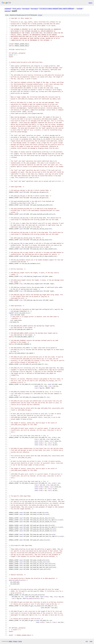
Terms (20, 641)
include (80, 8)
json (91, 641)
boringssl (26, 8)
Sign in (90, 3)
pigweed (8, 8)
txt (87, 641)
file (40, 15)
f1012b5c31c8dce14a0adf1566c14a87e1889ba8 (56, 8)
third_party (17, 8)
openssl (7, 11)
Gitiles (10, 641)
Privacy (15, 641)
